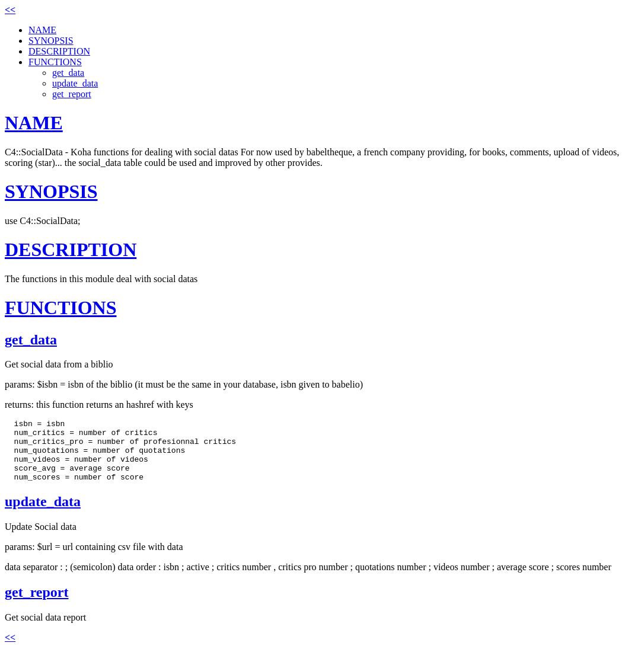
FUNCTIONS (55, 62)
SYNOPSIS (51, 41)
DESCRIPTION (59, 51)
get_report (72, 94)
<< (10, 10)
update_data (75, 83)
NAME (42, 30)
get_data (68, 73)
